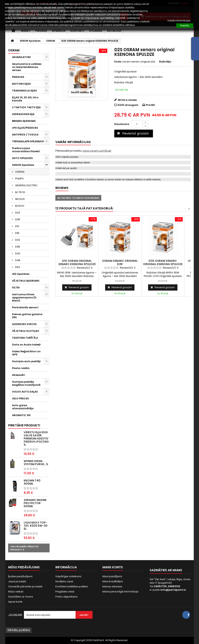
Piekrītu (185, 26)
